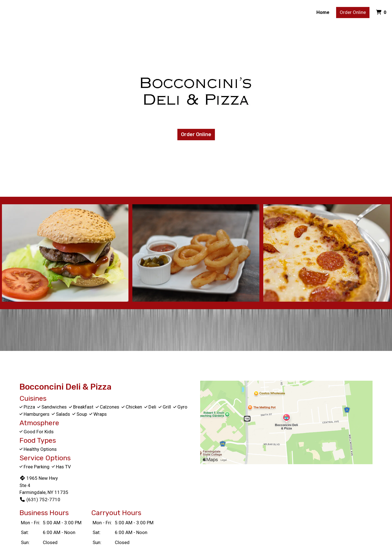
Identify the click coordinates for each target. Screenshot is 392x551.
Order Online (353, 12)
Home (323, 12)
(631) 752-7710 (40, 500)
